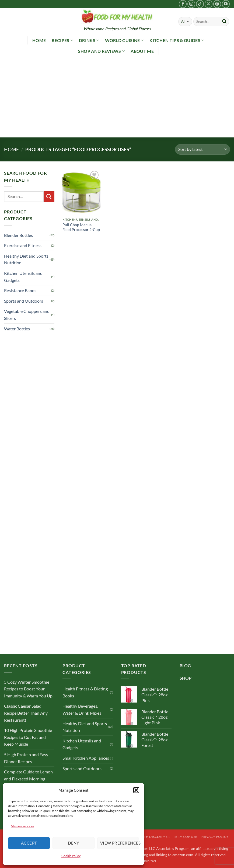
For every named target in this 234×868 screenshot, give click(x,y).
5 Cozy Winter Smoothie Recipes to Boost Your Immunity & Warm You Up (28, 689)
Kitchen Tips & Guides (177, 40)
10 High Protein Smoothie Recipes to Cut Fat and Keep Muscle (28, 737)
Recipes (62, 40)
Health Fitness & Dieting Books (85, 692)
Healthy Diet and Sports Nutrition (26, 259)
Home (39, 40)
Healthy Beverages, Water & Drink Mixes (82, 709)
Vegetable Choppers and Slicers (27, 315)
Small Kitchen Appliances (86, 758)
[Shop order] (202, 149)
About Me (142, 51)
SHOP (186, 678)
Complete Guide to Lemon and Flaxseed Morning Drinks (28, 779)
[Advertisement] (117, 97)
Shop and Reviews (102, 51)
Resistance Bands (20, 290)
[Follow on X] (209, 4)
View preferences (120, 843)
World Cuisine (124, 40)
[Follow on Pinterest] (217, 4)
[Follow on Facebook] (183, 4)
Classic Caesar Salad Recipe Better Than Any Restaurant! (26, 713)
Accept (29, 843)
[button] (136, 790)
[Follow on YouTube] (226, 4)
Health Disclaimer (153, 837)
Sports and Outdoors (24, 301)
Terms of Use (185, 837)
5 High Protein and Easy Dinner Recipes (26, 758)
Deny (74, 843)
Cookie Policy (71, 856)
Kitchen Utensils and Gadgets (23, 277)
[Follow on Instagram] (191, 4)
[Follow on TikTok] (200, 4)
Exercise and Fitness (23, 245)
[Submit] (224, 22)
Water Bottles (17, 329)
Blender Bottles (18, 235)
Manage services (22, 826)
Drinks (89, 40)
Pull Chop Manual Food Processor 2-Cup (81, 227)
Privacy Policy (215, 837)
